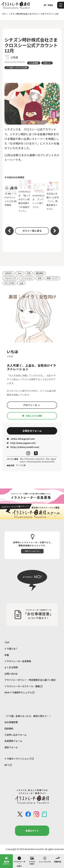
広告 (29, 273)
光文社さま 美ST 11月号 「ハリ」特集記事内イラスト (53, 196)
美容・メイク (52, 278)
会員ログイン (32, 831)
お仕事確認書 (11, 722)
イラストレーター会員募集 (18, 661)
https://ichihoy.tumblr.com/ (23, 447)
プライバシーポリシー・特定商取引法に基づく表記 (30, 680)
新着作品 (58, 859)
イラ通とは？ (11, 649)
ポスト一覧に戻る (32, 231)
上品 (21, 283)
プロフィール (31, 405)
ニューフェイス (45, 859)
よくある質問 (11, 667)
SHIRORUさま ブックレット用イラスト (39, 196)
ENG (51, 5)
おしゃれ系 (9, 283)
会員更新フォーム (13, 741)
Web (20, 273)
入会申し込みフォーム (16, 735)
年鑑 (7, 655)
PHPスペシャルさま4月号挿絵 (11, 196)
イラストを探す (32, 861)
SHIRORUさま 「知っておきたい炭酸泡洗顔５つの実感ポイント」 (25, 196)
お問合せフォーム (32, 431)
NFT (8, 765)
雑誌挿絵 (40, 273)
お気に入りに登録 (32, 416)
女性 (40, 278)
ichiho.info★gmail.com (21, 439)
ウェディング (10, 278)
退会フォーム (11, 747)
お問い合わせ (11, 674)
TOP (7, 642)
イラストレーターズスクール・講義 (23, 686)
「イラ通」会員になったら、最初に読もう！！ (28, 716)
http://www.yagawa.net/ (21, 443)
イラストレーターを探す (19, 862)
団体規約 (9, 729)
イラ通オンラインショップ (19, 759)
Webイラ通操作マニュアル (19, 692)
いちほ (14, 57)
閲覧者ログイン (6, 861)
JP (45, 5)
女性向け (9, 273)
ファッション (27, 278)
